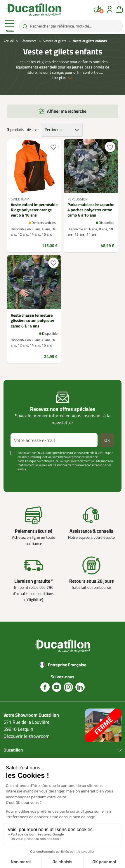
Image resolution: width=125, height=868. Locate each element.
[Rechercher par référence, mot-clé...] (71, 26)
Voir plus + (19, 478)
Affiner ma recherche (67, 111)
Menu (10, 26)
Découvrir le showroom (26, 736)
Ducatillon (13, 750)
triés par (32, 130)
